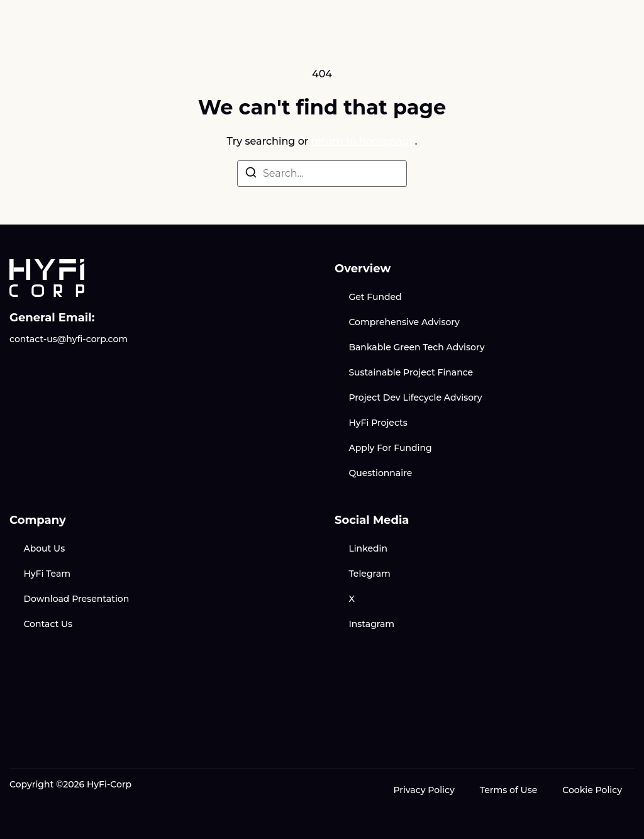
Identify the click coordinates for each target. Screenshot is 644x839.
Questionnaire (380, 473)
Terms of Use (509, 790)
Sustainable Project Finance (411, 372)
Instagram (371, 624)
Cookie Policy (592, 790)
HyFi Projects (378, 423)
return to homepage (363, 141)
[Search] (251, 175)
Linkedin (368, 548)
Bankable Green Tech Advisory (416, 347)
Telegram (369, 574)
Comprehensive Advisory (404, 322)
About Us (44, 548)
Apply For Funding (390, 448)
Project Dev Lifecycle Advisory (415, 397)
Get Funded (375, 297)
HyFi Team (47, 574)
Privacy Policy (424, 790)
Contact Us (48, 624)
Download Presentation (76, 599)
